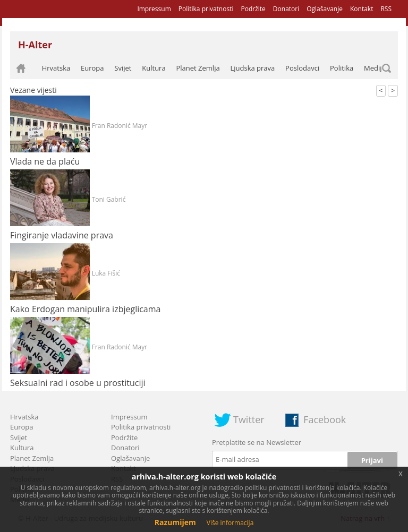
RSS (386, 9)
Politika (342, 68)
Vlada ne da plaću (45, 161)
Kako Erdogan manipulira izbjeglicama (85, 309)
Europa (92, 68)
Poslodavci (302, 68)
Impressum (154, 9)
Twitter (249, 419)
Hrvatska (56, 68)
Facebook (325, 419)
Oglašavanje (325, 9)
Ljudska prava (252, 68)
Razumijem (175, 522)
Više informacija (230, 523)
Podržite (253, 9)
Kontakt (362, 9)
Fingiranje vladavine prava (62, 235)
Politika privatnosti (206, 9)
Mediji (374, 68)
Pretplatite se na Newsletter (257, 442)
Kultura (154, 68)
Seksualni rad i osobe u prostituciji (78, 383)
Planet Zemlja (198, 68)
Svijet (123, 68)
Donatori (286, 9)
